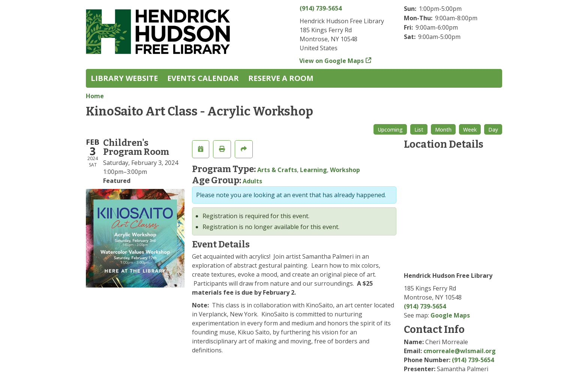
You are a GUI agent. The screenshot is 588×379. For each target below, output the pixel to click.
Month (443, 130)
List (419, 130)
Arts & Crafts (277, 170)
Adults (252, 181)
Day (493, 130)
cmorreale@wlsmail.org (460, 351)
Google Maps (450, 315)
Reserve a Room (281, 78)
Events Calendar (203, 78)
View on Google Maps (332, 61)
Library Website (124, 78)
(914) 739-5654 (321, 8)
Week (470, 130)
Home (95, 96)
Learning (313, 170)
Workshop (345, 170)
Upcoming (390, 130)
